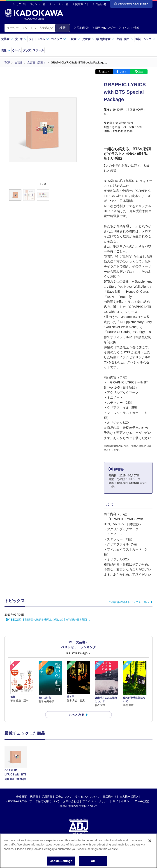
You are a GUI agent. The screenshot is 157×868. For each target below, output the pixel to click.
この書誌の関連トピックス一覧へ (129, 602)
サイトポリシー (122, 801)
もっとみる (76, 715)
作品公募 (101, 4)
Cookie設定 (142, 801)
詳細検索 (81, 28)
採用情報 (47, 797)
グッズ (27, 50)
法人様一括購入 (129, 797)
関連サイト (82, 4)
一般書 (74, 39)
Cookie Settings (61, 861)
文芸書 (7, 39)
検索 (62, 28)
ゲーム (17, 50)
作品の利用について (47, 801)
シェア (123, 72)
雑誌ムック (145, 39)
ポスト (106, 72)
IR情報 (34, 797)
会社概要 (21, 797)
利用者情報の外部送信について (78, 806)
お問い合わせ (71, 801)
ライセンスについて (87, 797)
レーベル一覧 (60, 4)
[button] (79, 195)
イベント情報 (129, 28)
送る (141, 72)
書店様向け (109, 797)
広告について (64, 797)
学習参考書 (105, 39)
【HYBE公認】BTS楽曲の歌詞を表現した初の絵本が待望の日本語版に (47, 620)
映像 (6, 50)
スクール (38, 50)
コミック (59, 39)
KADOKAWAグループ (19, 801)
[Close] (150, 841)
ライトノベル (39, 39)
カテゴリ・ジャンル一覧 (31, 4)
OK (93, 861)
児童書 (88, 39)
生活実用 (125, 39)
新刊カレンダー (104, 28)
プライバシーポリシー (96, 801)
